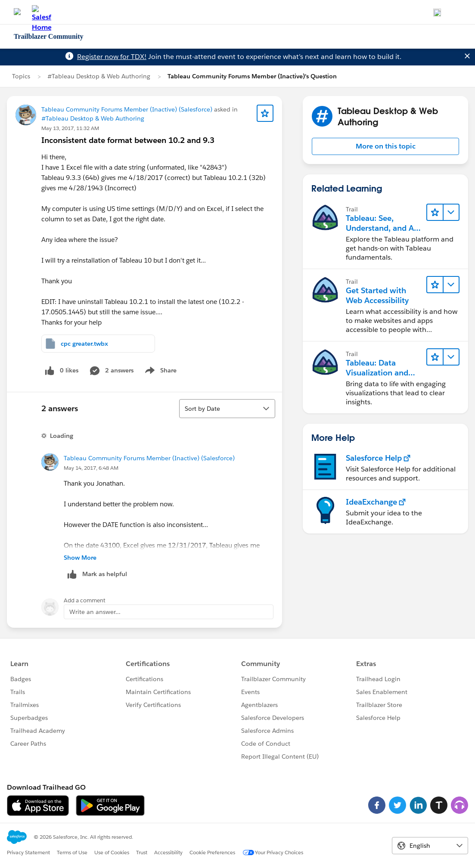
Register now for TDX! (112, 57)
